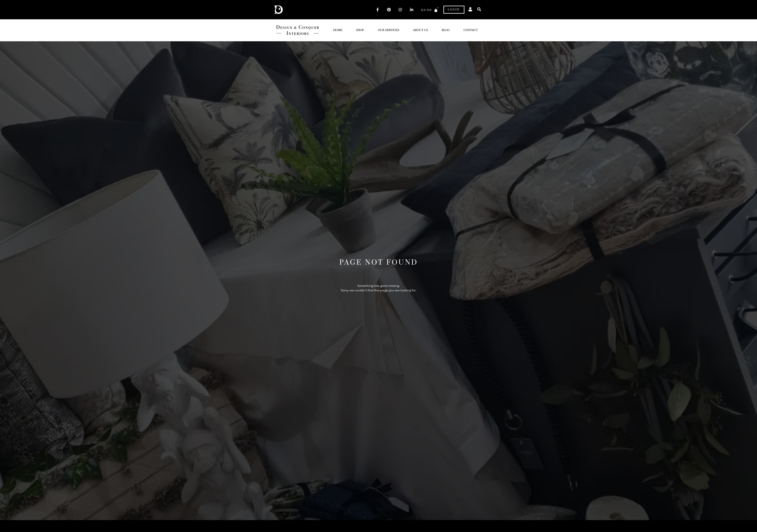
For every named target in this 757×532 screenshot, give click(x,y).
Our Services (389, 30)
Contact (471, 30)
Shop (360, 30)
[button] (479, 9)
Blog (446, 30)
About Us (421, 30)
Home (338, 30)
